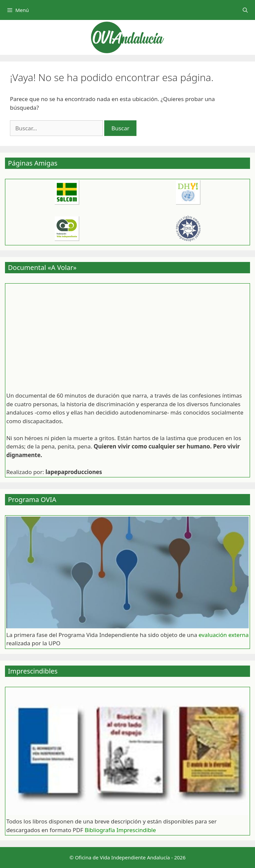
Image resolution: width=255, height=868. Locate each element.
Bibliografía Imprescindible (120, 830)
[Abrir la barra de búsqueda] (245, 10)
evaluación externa (224, 635)
